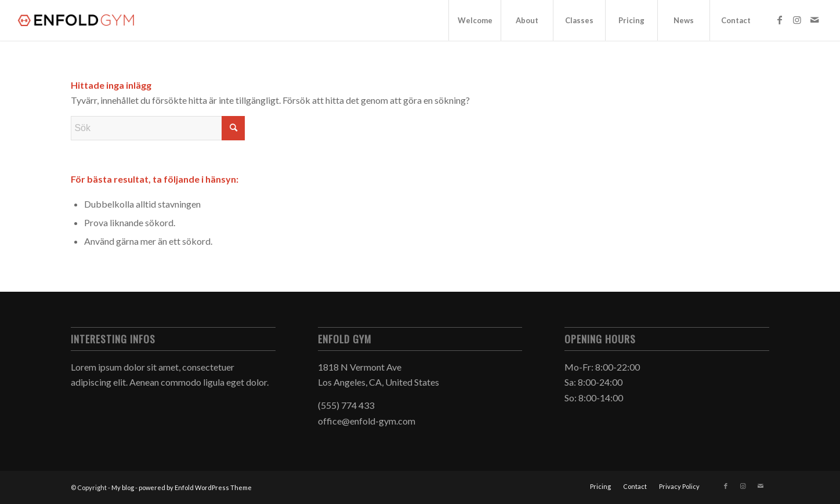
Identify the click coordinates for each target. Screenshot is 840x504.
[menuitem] (475, 20)
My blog (123, 487)
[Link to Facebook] (780, 20)
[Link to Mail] (814, 20)
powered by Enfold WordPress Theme (195, 487)
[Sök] (158, 128)
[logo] (77, 20)
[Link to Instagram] (797, 20)
